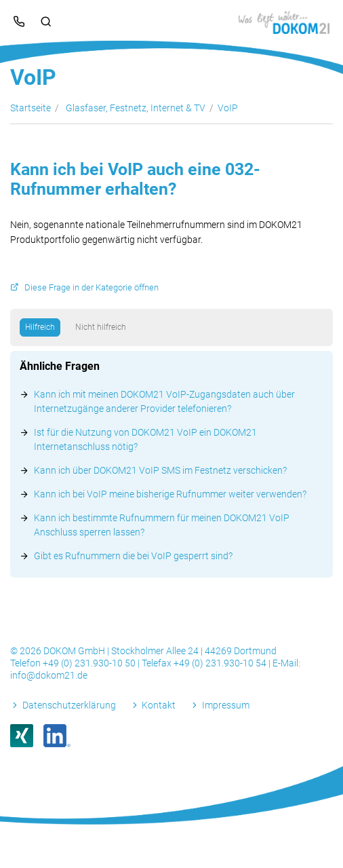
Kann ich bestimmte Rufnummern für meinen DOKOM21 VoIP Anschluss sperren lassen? (162, 525)
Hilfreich (40, 327)
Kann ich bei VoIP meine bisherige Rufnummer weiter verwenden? (170, 494)
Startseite (31, 108)
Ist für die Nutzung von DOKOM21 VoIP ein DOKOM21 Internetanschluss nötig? (145, 439)
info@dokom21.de (49, 675)
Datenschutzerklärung (69, 705)
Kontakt (159, 705)
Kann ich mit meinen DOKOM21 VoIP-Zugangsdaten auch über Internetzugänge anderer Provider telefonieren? (164, 401)
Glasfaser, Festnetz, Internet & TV (136, 108)
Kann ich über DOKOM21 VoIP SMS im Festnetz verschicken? (160, 470)
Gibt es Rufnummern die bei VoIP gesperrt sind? (133, 556)
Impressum (226, 705)
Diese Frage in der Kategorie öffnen (92, 287)
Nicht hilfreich (101, 327)
